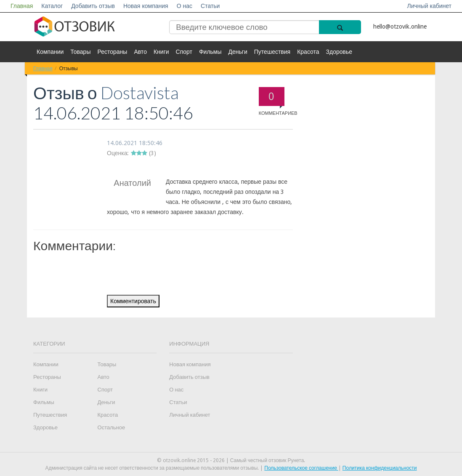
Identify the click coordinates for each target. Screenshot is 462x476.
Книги (161, 52)
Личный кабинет (429, 6)
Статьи (210, 6)
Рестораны (112, 52)
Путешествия (272, 52)
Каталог (52, 6)
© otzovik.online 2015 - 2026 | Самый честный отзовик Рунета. (231, 460)
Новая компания (146, 6)
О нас (185, 6)
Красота (308, 52)
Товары (80, 52)
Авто (140, 52)
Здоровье (339, 52)
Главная (22, 6)
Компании (50, 52)
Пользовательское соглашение (301, 468)
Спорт (184, 52)
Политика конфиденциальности (380, 468)
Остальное (112, 427)
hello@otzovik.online (400, 26)
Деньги (238, 52)
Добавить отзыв (93, 6)
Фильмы (210, 52)
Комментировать (133, 301)
